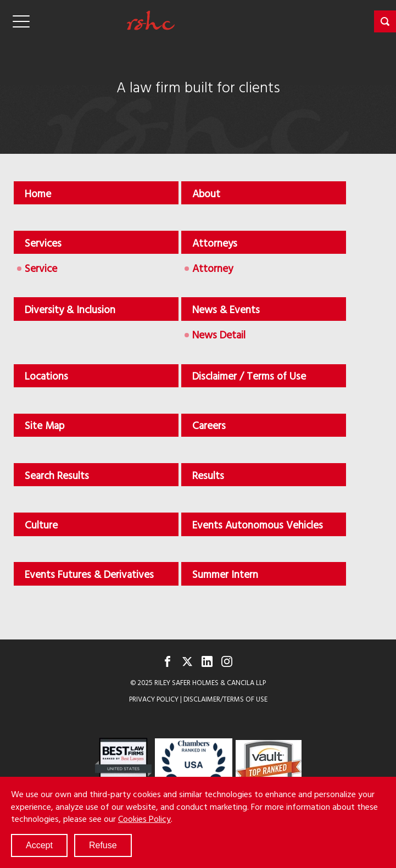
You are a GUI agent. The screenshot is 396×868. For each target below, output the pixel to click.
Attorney (213, 268)
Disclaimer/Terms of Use (225, 699)
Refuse (103, 845)
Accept (39, 845)
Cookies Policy (144, 819)
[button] (385, 21)
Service (41, 268)
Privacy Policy (154, 699)
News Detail (219, 334)
